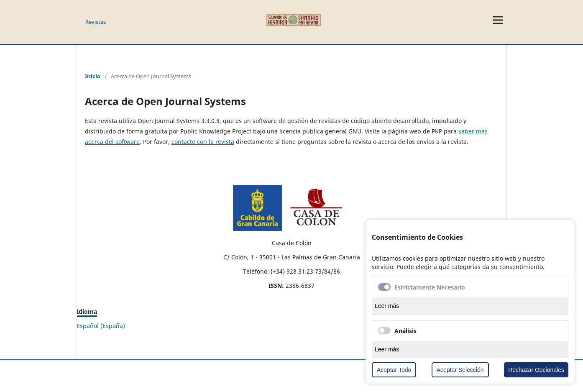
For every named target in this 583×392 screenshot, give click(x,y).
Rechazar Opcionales (536, 370)
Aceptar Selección (460, 370)
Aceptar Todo (394, 370)
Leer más (387, 306)
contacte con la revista (203, 142)
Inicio (93, 76)
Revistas (96, 22)
